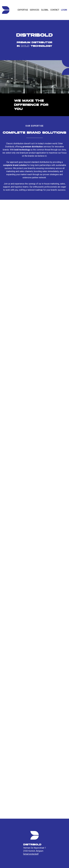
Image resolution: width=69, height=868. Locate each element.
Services (34, 10)
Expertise (23, 10)
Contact (55, 10)
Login (64, 10)
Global (45, 10)
